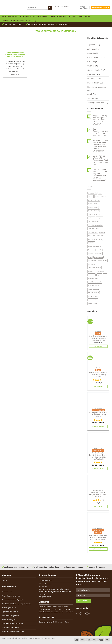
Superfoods (13, 17)
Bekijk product (98, 346)
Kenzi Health (53, 622)
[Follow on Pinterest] (89, 614)
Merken (6, 21)
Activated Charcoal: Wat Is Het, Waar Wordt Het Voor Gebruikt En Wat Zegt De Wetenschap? (101, 146)
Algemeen (91, 45)
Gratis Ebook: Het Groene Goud (13, 624)
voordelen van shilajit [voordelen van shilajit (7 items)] (95, 282)
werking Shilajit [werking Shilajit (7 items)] (93, 303)
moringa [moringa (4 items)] (91, 253)
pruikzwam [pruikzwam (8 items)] (99, 253)
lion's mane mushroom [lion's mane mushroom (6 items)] (95, 239)
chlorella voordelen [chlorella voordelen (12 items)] (94, 214)
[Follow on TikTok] (85, 614)
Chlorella (91, 66)
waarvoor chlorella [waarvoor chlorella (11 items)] (94, 289)
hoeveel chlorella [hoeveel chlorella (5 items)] (93, 229)
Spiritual (88, 16)
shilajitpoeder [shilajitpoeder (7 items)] (92, 264)
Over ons (20, 21)
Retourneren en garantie (10, 616)
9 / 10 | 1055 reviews (62, 6)
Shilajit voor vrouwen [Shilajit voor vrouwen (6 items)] (94, 268)
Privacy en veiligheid (9, 620)
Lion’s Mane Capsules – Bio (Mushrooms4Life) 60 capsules (98, 495)
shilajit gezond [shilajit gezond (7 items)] (98, 257)
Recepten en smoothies (97, 87)
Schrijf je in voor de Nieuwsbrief (13, 631)
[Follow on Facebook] (78, 614)
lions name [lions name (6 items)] (91, 250)
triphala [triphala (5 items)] (99, 275)
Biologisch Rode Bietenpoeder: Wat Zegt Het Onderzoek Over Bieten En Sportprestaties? (100, 175)
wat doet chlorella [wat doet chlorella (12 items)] (94, 293)
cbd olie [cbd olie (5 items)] (90, 197)
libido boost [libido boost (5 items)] (92, 236)
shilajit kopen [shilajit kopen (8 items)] (92, 261)
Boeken (80, 16)
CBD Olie (91, 62)
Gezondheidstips (94, 70)
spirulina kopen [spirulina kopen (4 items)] (100, 271)
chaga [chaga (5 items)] (97, 197)
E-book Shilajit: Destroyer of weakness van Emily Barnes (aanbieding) (98, 338)
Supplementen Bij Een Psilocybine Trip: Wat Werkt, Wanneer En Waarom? (100, 120)
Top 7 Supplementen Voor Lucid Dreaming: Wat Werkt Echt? (101, 132)
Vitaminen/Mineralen (41, 17)
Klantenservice (7, 592)
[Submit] (50, 8)
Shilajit (90, 94)
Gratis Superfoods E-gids (10, 628)
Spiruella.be (43, 622)
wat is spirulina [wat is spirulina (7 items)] (93, 300)
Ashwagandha (93, 49)
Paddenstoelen (93, 83)
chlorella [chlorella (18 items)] (104, 197)
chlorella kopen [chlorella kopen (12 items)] (93, 204)
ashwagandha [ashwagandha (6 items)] (92, 193)
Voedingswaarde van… (96, 103)
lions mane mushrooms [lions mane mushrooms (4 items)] (95, 246)
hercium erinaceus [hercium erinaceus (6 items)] (94, 221)
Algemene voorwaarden (10, 612)
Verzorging (72, 16)
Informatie (91, 74)
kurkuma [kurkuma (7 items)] (102, 232)
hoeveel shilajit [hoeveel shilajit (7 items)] (93, 232)
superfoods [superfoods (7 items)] (91, 275)
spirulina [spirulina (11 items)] (91, 271)
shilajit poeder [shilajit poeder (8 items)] (103, 261)
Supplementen (25, 17)
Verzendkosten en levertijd (11, 596)
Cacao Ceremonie (94, 57)
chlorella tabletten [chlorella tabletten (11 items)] (94, 211)
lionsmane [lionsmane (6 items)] (91, 243)
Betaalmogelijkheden (9, 608)
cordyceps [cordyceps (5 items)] (91, 218)
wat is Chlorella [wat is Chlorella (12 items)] (93, 296)
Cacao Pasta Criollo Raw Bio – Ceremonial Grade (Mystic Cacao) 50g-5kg (98, 537)
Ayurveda (91, 53)
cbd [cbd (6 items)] (100, 193)
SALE (13, 21)
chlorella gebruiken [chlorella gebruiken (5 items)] (94, 200)
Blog (35, 21)
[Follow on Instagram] (82, 614)
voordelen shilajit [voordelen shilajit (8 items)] (93, 278)
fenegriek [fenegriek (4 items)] (99, 218)
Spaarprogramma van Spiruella (13, 600)
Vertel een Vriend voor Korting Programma (16, 604)
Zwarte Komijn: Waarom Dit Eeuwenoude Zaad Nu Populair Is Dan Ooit (100, 160)
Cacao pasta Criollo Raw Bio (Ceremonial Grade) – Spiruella (98, 415)
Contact (28, 21)
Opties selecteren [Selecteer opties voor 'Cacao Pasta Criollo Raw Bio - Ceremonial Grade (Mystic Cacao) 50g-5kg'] (98, 549)
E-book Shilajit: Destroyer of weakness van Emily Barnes (98, 375)
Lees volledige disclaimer (64, 612)
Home (4, 16)
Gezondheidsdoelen (58, 17)
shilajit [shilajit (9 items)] (90, 257)
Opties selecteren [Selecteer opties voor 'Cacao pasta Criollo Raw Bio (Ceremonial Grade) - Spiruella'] (98, 426)
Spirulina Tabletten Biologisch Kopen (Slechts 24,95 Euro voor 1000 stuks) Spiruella (98, 456)
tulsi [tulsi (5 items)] (105, 275)
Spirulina (91, 98)
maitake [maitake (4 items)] (99, 250)
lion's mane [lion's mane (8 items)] (101, 236)
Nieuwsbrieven (93, 79)
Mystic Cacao (64, 622)
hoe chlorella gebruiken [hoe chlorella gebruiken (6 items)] (95, 225)
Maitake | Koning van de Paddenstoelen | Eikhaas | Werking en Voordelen (15, 54)
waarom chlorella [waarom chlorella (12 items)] (93, 286)
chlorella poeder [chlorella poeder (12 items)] (93, 207)
